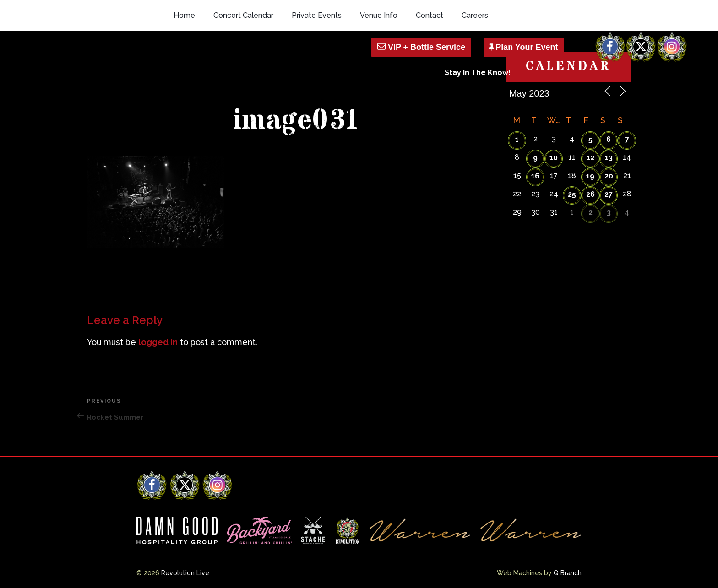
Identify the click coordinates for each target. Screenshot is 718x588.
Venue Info (379, 15)
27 (609, 194)
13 (609, 158)
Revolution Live (185, 573)
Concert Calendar (243, 15)
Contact (430, 15)
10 (554, 158)
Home (184, 15)
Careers (475, 15)
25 (572, 194)
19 (590, 176)
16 (535, 176)
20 (609, 176)
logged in (158, 342)
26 (590, 194)
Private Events (317, 15)
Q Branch (568, 573)
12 (590, 158)
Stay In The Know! (478, 73)
